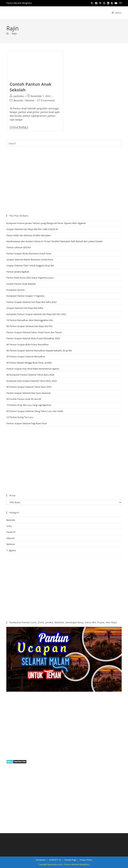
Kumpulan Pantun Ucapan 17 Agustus (25, 296)
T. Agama (11, 550)
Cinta (9, 526)
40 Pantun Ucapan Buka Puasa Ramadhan (27, 344)
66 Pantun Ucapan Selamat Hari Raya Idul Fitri (29, 326)
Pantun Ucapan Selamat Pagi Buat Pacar (27, 423)
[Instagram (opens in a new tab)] (104, 3)
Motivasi (30, 100)
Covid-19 (11, 532)
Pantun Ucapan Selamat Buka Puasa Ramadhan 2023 (33, 338)
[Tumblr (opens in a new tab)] (112, 3)
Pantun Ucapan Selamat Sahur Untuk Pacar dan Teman (34, 332)
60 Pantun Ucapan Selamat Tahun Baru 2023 (29, 387)
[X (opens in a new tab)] (92, 3)
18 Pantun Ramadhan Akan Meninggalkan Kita (30, 320)
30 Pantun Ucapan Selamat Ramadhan (26, 356)
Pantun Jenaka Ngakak (18, 272)
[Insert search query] (64, 143)
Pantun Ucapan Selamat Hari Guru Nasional (28, 393)
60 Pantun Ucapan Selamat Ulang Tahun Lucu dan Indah (35, 411)
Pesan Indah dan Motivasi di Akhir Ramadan (28, 235)
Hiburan (10, 538)
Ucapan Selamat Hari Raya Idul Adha (25, 308)
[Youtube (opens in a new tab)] (116, 3)
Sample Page (70, 860)
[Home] (7, 33)
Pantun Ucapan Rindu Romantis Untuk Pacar (29, 253)
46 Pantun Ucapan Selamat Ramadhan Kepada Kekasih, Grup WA (39, 350)
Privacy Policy (86, 860)
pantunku (19, 96)
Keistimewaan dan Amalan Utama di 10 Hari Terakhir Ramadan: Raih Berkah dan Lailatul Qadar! (55, 241)
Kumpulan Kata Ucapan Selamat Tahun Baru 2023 (31, 381)
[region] (64, 180)
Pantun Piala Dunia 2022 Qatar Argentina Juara (30, 278)
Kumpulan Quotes (15, 290)
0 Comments (48, 100)
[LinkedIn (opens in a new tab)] (108, 3)
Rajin (14, 33)
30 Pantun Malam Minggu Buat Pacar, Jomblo (29, 363)
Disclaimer (41, 860)
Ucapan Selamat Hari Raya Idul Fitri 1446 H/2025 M (32, 229)
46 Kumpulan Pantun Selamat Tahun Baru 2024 (30, 375)
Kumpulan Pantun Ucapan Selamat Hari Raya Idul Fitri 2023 (36, 314)
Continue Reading (19, 127)
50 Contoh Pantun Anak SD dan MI (24, 399)
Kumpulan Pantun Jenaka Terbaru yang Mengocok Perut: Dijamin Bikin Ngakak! (46, 223)
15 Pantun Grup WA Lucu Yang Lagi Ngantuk (29, 405)
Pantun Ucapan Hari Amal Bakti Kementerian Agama (33, 369)
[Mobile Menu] (117, 13)
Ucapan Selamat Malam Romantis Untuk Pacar (30, 259)
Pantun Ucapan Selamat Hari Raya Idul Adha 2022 (31, 302)
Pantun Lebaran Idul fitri (19, 247)
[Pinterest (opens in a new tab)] (100, 3)
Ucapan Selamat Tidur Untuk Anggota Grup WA (30, 265)
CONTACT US (55, 860)
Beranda (18, 100)
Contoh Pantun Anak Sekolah (21, 284)
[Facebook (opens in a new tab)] (96, 3)
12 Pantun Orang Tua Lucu (20, 417)
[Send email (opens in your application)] (120, 3)
